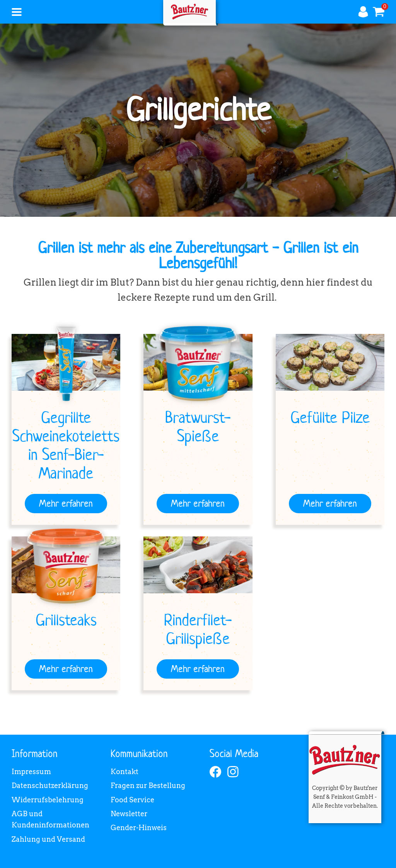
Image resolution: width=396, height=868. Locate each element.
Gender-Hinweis (139, 828)
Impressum (31, 772)
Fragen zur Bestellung (148, 785)
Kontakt (125, 772)
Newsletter (129, 814)
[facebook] (215, 772)
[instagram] (233, 772)
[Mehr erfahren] (66, 504)
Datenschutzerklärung (50, 785)
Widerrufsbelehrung (48, 800)
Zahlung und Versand (48, 839)
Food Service (132, 800)
